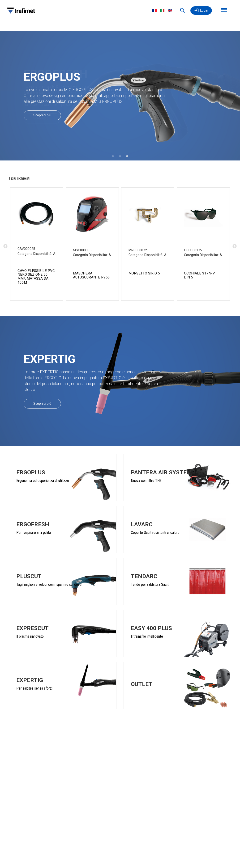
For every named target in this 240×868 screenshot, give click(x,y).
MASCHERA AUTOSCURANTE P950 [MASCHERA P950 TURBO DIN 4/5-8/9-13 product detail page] (91, 275)
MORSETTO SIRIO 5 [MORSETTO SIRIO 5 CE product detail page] (144, 273)
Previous (5, 246)
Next (235, 246)
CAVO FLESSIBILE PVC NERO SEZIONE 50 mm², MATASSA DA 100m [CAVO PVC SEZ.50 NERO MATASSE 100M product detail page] (36, 277)
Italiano (162, 11)
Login (204, 10)
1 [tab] (113, 156)
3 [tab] (127, 156)
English (170, 11)
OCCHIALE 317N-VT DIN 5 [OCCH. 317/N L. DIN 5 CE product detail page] (201, 275)
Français (154, 11)
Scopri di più (42, 115)
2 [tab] (120, 156)
